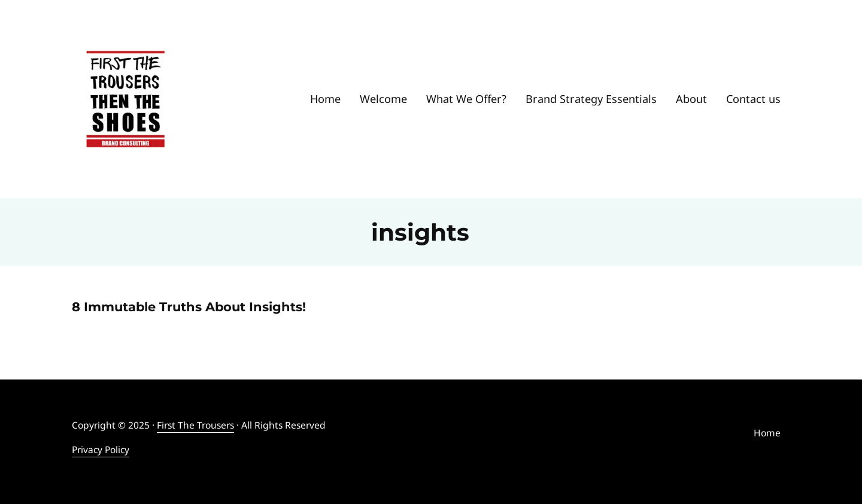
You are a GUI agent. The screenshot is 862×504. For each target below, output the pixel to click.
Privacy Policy (101, 450)
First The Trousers (195, 425)
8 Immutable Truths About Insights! (189, 307)
